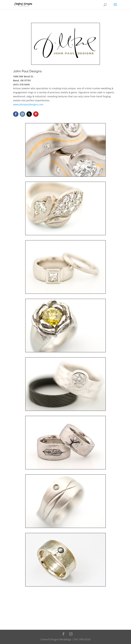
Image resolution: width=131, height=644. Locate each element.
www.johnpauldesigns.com (28, 104)
